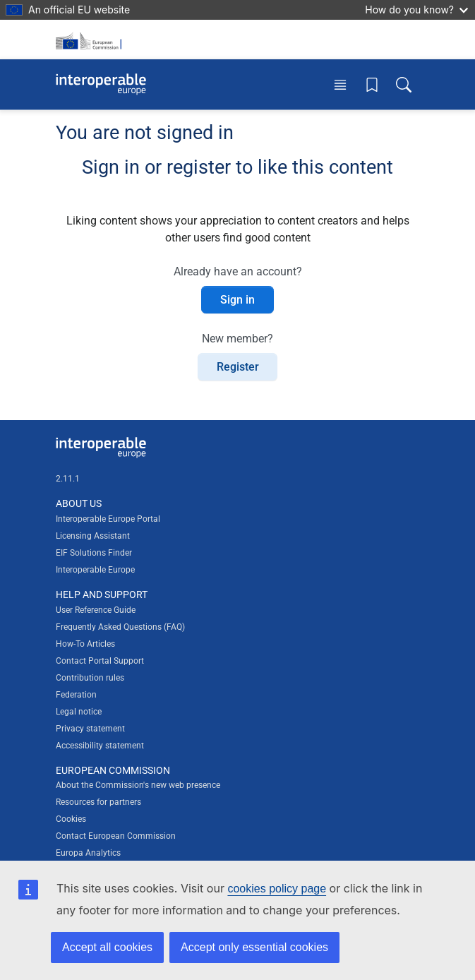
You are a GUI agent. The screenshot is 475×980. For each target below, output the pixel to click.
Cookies (71, 819)
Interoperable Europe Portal (108, 519)
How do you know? (416, 10)
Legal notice (79, 712)
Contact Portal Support (100, 661)
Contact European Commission (116, 836)
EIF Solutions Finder (94, 553)
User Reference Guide (96, 610)
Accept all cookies (107, 947)
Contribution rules (90, 678)
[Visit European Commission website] (91, 40)
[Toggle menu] (340, 84)
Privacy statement (90, 729)
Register (238, 367)
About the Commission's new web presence (138, 785)
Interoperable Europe (95, 570)
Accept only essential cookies (254, 947)
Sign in (238, 300)
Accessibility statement (100, 746)
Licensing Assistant (93, 536)
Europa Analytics (88, 853)
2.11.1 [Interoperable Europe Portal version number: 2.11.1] (68, 479)
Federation (76, 695)
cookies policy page (277, 889)
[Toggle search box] (404, 84)
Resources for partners (98, 802)
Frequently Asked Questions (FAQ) (120, 627)
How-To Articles (85, 644)
